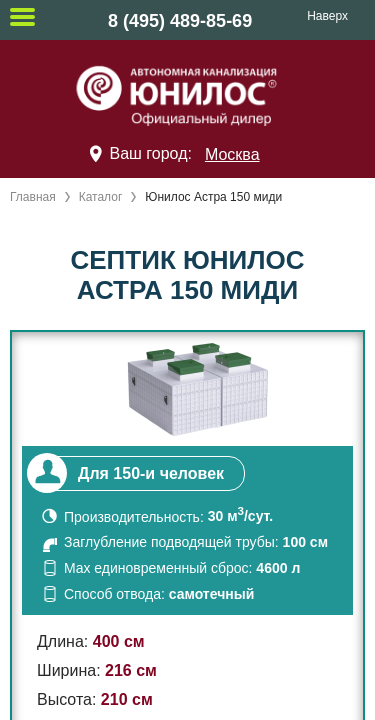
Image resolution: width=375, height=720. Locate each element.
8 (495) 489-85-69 (180, 21)
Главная (33, 197)
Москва (232, 154)
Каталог (101, 197)
